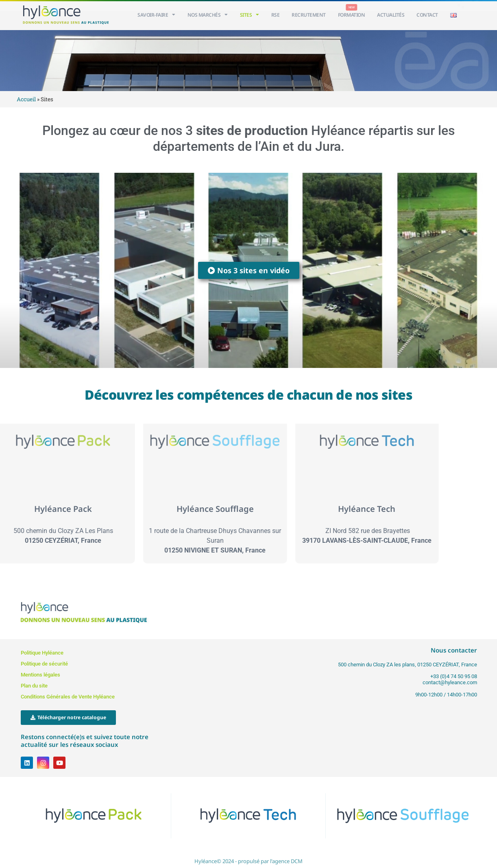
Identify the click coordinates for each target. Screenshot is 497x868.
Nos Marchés (208, 15)
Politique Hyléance (42, 653)
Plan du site (34, 686)
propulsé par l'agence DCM (270, 861)
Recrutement (309, 15)
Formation (352, 15)
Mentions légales (40, 675)
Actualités (391, 15)
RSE (276, 15)
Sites (250, 15)
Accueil (26, 99)
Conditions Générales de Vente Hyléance (68, 697)
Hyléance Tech (304, 509)
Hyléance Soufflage (152, 509)
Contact (427, 15)
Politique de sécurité (44, 664)
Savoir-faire (156, 15)
